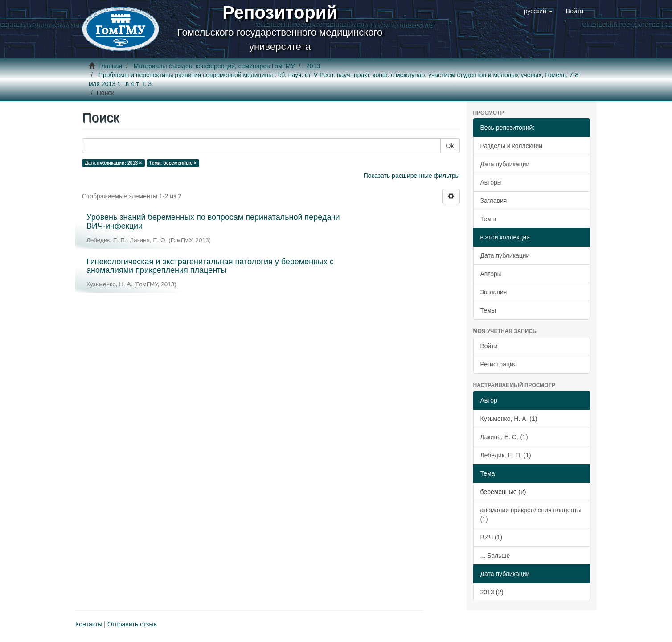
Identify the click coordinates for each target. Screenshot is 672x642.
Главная (110, 66)
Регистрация (499, 364)
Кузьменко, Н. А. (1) (509, 419)
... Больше (495, 556)
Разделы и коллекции (512, 146)
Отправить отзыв (132, 624)
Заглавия (494, 201)
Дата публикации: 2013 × (113, 163)
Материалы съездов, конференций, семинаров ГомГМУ (214, 66)
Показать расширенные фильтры (412, 176)
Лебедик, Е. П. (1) (506, 455)
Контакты (89, 624)
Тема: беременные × (173, 163)
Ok (450, 146)
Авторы (491, 182)
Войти (489, 346)
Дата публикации (505, 164)
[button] (538, 11)
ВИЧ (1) (492, 537)
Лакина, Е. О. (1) (504, 437)
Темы (488, 219)
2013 (313, 66)
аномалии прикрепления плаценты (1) (531, 514)
